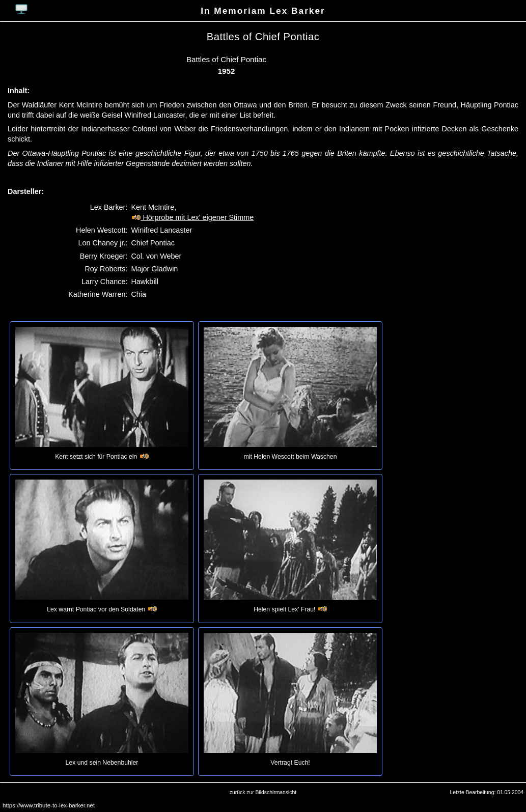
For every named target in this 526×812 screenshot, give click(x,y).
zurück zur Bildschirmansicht (263, 792)
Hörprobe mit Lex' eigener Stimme (192, 217)
